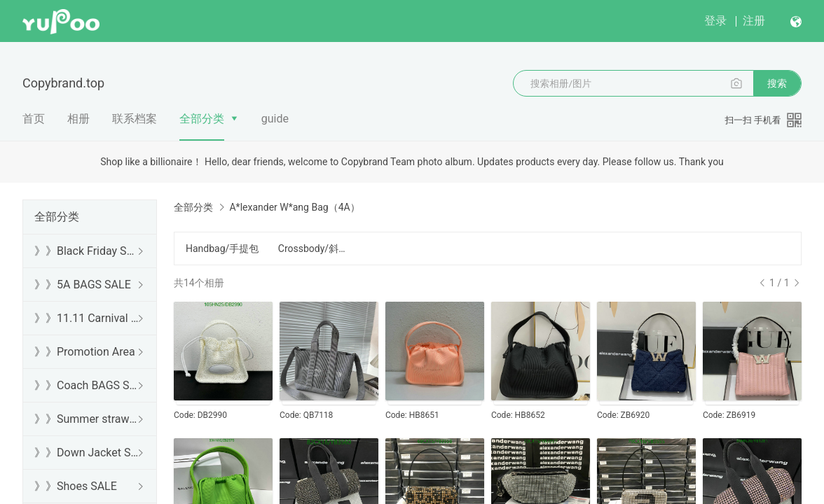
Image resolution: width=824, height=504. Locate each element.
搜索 (777, 83)
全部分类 (202, 119)
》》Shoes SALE (76, 486)
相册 (78, 119)
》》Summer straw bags (87, 419)
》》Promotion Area (85, 352)
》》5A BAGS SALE (83, 285)
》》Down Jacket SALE (87, 453)
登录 (715, 21)
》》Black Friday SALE (87, 251)
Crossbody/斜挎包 (316, 248)
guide (275, 119)
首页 (34, 119)
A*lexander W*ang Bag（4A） (294, 207)
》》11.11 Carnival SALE (87, 318)
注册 (754, 21)
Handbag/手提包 (222, 248)
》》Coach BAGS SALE (87, 385)
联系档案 (135, 119)
